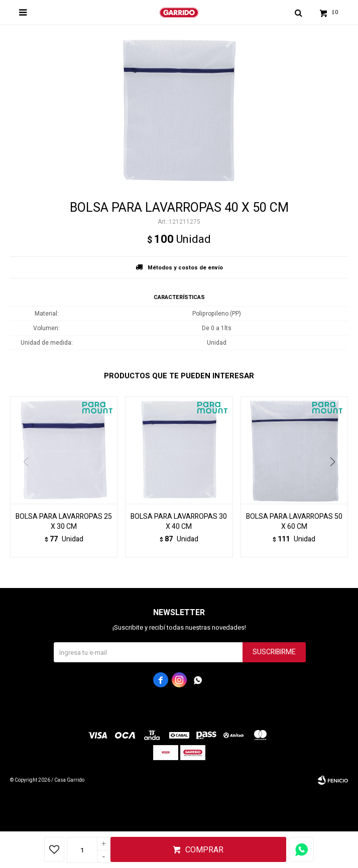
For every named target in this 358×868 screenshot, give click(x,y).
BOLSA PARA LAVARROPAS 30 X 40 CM (179, 522)
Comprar (204, 850)
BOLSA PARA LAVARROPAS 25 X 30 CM (64, 522)
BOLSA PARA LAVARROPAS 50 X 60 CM (294, 522)
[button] (336, 482)
